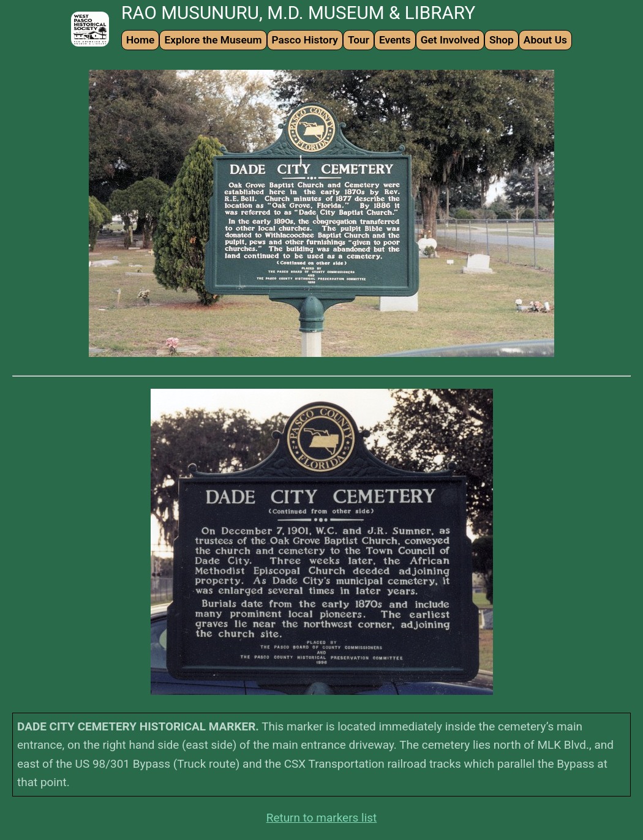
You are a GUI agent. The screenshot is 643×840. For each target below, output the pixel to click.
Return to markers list (322, 818)
